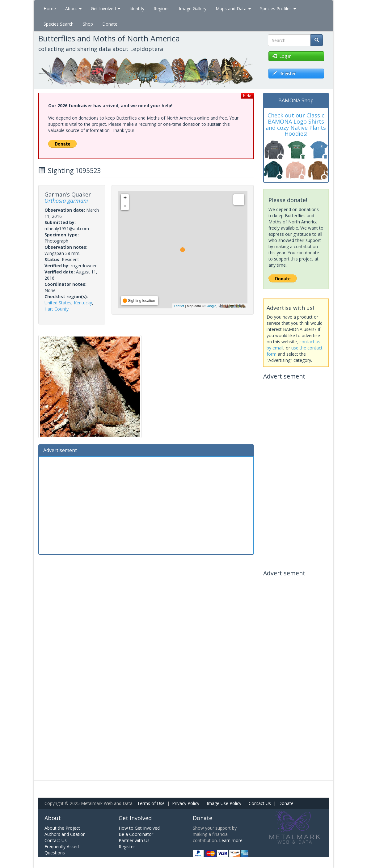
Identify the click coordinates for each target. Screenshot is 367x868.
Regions (162, 8)
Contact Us (260, 803)
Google (211, 306)
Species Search (59, 24)
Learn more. (231, 840)
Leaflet (179, 306)
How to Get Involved (139, 828)
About (73, 8)
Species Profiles (278, 8)
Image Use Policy (224, 803)
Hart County (57, 309)
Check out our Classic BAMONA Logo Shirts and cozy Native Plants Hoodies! (296, 124)
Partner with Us (134, 840)
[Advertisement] (146, 505)
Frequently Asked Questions (62, 850)
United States (58, 303)
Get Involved (105, 8)
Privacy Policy (186, 803)
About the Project (62, 828)
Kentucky (83, 303)
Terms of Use (151, 803)
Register (127, 847)
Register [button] (284, 73)
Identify (137, 8)
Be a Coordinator (136, 834)
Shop (88, 24)
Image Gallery (193, 8)
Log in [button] (282, 56)
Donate (110, 24)
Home (50, 8)
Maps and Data (233, 8)
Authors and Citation (65, 834)
